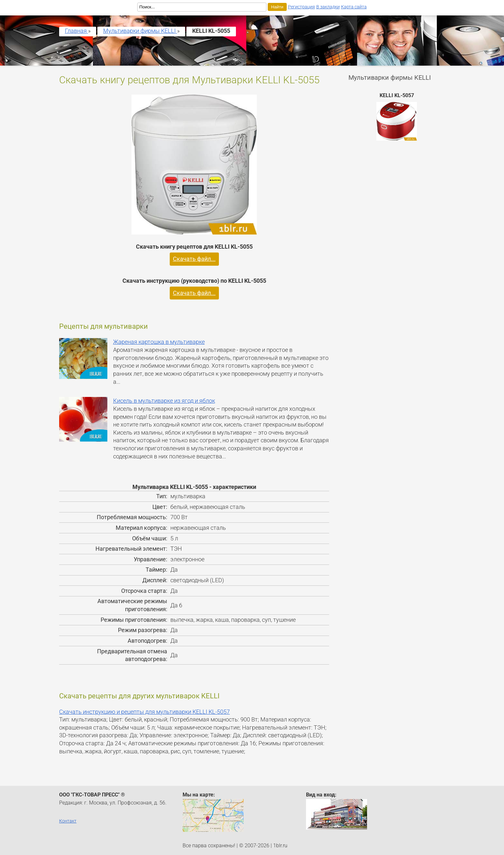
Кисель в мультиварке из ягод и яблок (164, 401)
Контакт (68, 821)
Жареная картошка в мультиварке (159, 342)
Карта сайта (354, 7)
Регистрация (301, 7)
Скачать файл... (194, 259)
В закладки (328, 7)
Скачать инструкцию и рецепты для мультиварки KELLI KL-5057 (144, 712)
